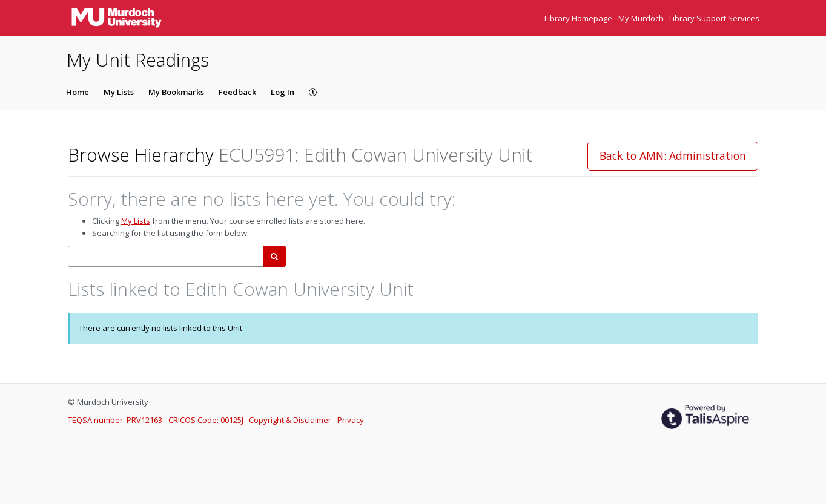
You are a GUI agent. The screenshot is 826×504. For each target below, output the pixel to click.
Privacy (351, 420)
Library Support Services (714, 18)
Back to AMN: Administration (673, 155)
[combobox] (166, 256)
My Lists (119, 92)
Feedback (237, 92)
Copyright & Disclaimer (291, 420)
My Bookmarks (176, 92)
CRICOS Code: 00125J (207, 420)
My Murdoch (642, 18)
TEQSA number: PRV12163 (116, 420)
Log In (282, 92)
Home (78, 92)
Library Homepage (579, 18)
